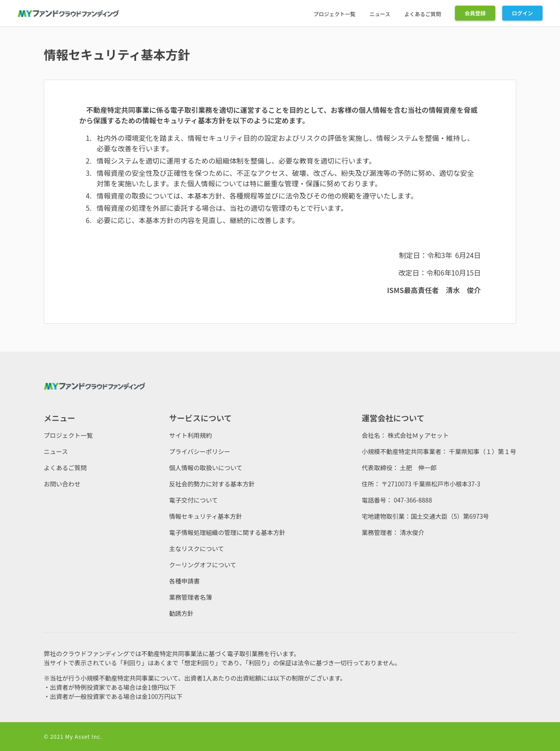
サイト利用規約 (190, 435)
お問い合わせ (62, 484)
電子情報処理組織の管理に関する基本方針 (227, 532)
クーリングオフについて (203, 565)
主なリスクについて (196, 548)
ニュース (380, 14)
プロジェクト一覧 (335, 14)
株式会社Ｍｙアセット (418, 435)
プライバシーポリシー (199, 451)
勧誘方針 (181, 613)
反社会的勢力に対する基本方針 (212, 484)
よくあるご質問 (423, 14)
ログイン (522, 13)
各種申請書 (184, 581)
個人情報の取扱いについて (206, 468)
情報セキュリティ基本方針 (205, 516)
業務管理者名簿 (190, 597)
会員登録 (475, 13)
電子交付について (193, 500)
